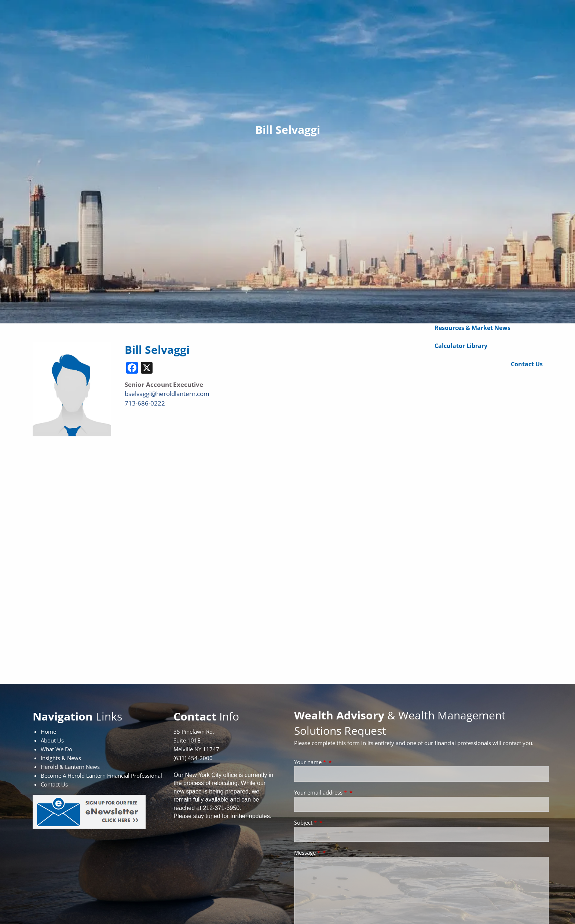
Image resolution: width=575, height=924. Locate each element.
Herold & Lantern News (70, 767)
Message (308, 852)
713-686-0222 (145, 403)
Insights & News (61, 758)
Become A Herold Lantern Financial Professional (101, 775)
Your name (311, 762)
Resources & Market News (473, 328)
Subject (306, 822)
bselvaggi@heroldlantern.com (167, 394)
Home (48, 731)
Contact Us (527, 364)
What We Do (56, 749)
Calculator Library (461, 346)
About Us (52, 740)
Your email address (321, 792)
